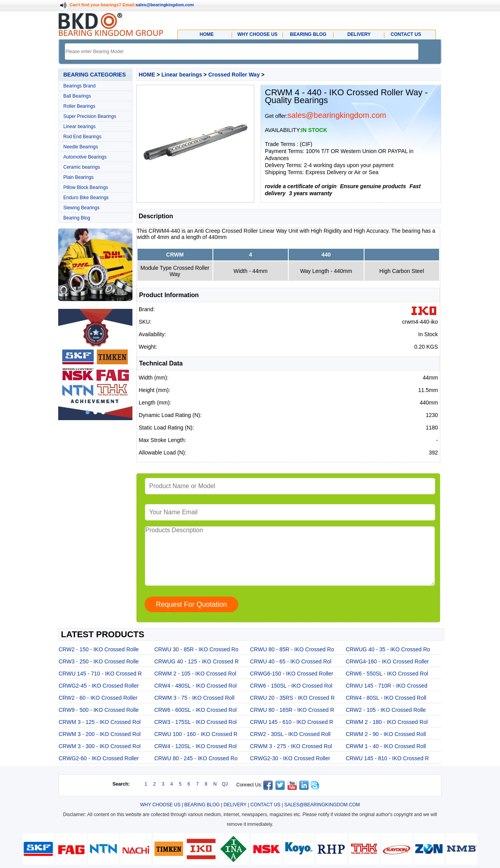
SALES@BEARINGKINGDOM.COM (322, 805)
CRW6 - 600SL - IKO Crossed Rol (196, 710)
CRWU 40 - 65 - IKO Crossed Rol (291, 661)
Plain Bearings (78, 177)
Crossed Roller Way (234, 75)
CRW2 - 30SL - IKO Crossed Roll (290, 734)
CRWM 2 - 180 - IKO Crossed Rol (387, 722)
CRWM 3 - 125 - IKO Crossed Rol (100, 722)
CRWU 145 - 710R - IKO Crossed (387, 686)
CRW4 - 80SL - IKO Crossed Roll (386, 698)
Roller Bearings (79, 106)
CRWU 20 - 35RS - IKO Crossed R (292, 698)
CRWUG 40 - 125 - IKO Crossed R (196, 661)
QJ (225, 784)
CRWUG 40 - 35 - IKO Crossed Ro (388, 649)
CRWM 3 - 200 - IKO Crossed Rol (100, 734)
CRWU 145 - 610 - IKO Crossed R (292, 722)
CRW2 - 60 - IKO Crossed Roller (98, 698)
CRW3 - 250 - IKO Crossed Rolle (99, 661)
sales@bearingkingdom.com (165, 5)
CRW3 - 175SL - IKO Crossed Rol (196, 722)
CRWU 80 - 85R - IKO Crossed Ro (292, 649)
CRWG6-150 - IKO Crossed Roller (292, 674)
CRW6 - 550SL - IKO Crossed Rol (387, 674)
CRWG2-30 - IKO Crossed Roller (290, 758)
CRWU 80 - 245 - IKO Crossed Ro (196, 758)
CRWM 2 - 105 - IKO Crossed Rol (195, 674)
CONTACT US (265, 805)
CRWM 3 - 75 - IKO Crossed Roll (194, 698)
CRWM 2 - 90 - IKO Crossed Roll (386, 734)
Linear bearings (79, 127)
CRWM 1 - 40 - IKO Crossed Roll (386, 746)
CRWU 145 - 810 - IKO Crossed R (387, 758)
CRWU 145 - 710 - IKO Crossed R (100, 674)
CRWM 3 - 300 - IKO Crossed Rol (100, 746)
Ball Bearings (77, 96)
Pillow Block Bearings (86, 187)
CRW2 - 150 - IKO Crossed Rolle (99, 649)
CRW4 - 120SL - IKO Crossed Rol (196, 746)
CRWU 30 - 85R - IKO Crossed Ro (196, 649)
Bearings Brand (79, 86)
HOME (147, 75)
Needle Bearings (81, 147)
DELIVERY (235, 805)
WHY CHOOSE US (160, 805)
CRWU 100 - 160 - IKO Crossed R (196, 734)
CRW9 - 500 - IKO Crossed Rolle (99, 710)
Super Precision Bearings (90, 116)
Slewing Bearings (81, 208)
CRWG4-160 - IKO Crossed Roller (387, 661)
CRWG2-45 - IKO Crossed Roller (99, 686)
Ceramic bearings (82, 167)
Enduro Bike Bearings (86, 198)
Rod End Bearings (82, 137)
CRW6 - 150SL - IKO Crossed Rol (291, 686)
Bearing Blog (77, 218)
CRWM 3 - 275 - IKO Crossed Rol (291, 746)
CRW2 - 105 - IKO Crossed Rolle (386, 710)
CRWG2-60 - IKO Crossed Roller (99, 758)
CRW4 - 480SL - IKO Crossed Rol (196, 686)
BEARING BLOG (202, 805)
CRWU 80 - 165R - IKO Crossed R (292, 710)
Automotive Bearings (85, 157)
